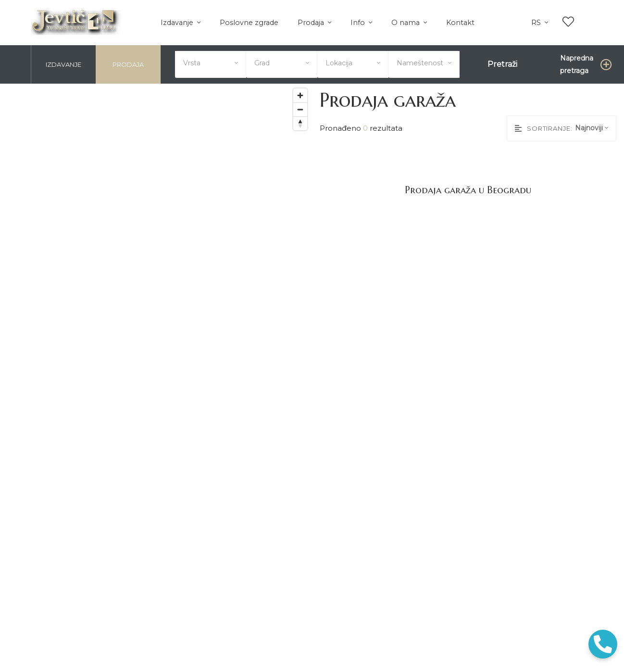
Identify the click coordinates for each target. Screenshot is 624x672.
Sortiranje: (544, 128)
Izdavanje (178, 23)
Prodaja (312, 23)
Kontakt (460, 23)
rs (537, 23)
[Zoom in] (300, 95)
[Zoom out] (300, 109)
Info (359, 23)
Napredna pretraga (577, 64)
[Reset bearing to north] (300, 123)
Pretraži (502, 64)
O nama (406, 23)
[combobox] (211, 63)
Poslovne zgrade (249, 23)
